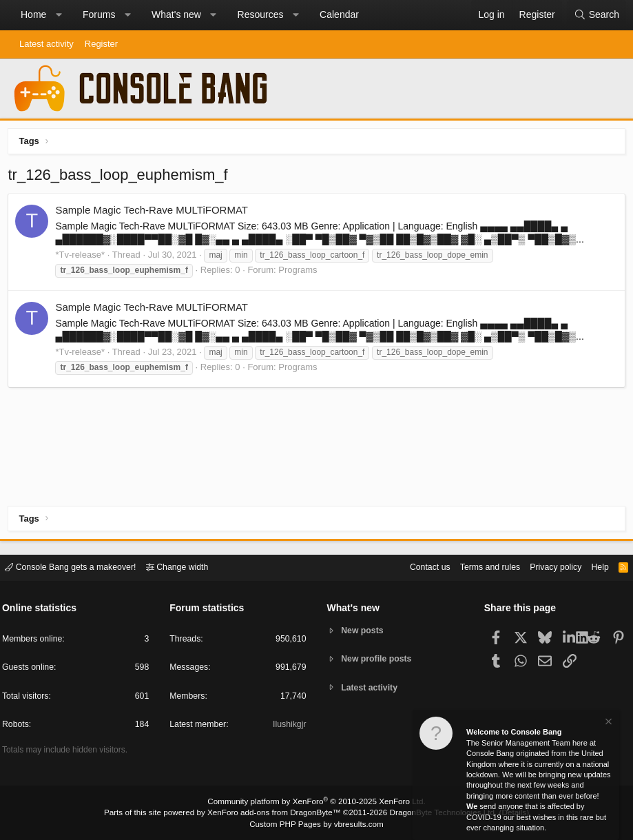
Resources (261, 14)
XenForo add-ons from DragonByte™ (276, 813)
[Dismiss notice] (608, 723)
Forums (99, 14)
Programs (300, 273)
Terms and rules (478, 567)
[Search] (596, 15)
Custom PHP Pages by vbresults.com (316, 824)
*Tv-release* (83, 257)
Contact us (415, 567)
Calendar (339, 14)
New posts (364, 630)
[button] (59, 15)
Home (33, 14)
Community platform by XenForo (317, 803)
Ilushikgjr (288, 726)
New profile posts (379, 659)
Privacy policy (547, 567)
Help (594, 567)
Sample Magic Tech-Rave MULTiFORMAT (154, 213)
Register (101, 44)
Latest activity (46, 44)
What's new (176, 14)
